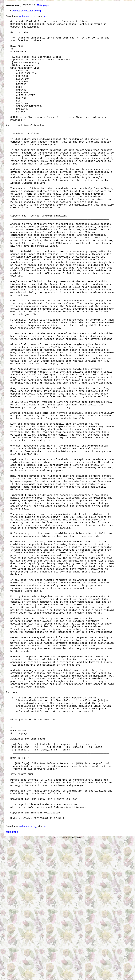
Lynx (45, 16)
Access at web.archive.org (27, 11)
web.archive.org (28, 16)
